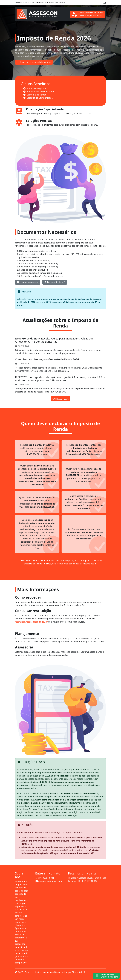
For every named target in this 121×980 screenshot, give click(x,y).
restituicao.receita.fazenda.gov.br (31, 622)
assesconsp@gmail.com (50, 881)
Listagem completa (28, 282)
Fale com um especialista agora (34, 62)
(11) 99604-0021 (46, 878)
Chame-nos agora (54, 3)
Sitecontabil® (79, 972)
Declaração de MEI (55, 282)
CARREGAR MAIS (60, 399)
